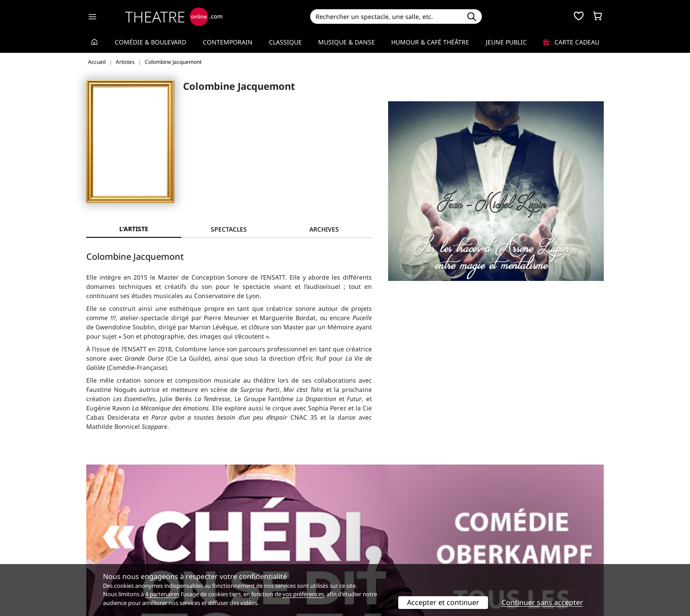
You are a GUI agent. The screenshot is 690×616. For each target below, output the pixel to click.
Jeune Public (506, 42)
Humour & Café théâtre (430, 42)
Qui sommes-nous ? (115, 533)
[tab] (229, 229)
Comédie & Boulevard (150, 42)
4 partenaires (162, 594)
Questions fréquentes (250, 543)
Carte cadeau (571, 42)
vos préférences (303, 594)
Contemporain (228, 42)
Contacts (99, 561)
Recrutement (105, 543)
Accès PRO (366, 552)
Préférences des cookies (254, 561)
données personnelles (272, 552)
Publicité (363, 543)
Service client (238, 533)
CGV (224, 552)
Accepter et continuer (443, 602)
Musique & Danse (347, 42)
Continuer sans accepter (542, 602)
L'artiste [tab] (134, 229)
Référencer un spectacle (386, 533)
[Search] (386, 17)
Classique (285, 42)
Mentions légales (112, 552)
